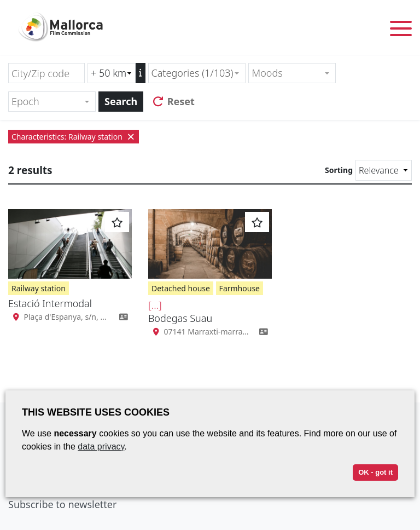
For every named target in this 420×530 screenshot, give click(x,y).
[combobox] (197, 73)
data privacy (101, 447)
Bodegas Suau (180, 318)
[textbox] (287, 73)
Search (121, 101)
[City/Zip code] (46, 73)
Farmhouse (240, 288)
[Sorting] (384, 170)
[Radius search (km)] (112, 73)
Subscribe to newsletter (62, 504)
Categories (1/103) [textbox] (192, 73)
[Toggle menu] (401, 30)
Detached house (181, 288)
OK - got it (375, 472)
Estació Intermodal (50, 303)
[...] (155, 305)
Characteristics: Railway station (74, 137)
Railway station (39, 288)
